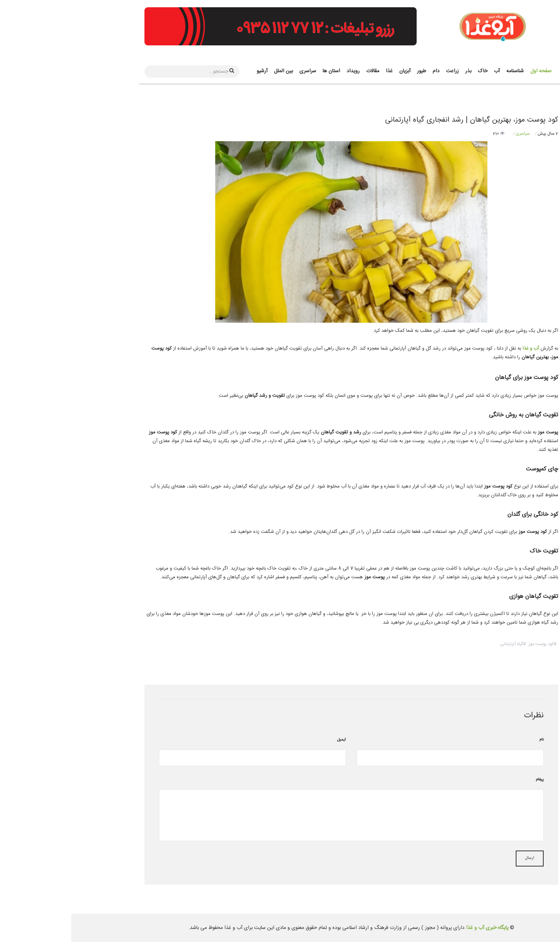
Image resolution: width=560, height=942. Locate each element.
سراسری (237, 71)
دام (365, 71)
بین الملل (212, 71)
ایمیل (270, 740)
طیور (350, 71)
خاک (412, 71)
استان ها (260, 71)
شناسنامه (444, 71)
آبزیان (334, 71)
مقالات (302, 71)
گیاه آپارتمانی (440, 644)
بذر (397, 71)
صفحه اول (470, 71)
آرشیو (191, 71)
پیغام (469, 780)
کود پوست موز (470, 644)
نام (470, 740)
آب (426, 71)
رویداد (282, 71)
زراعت (381, 71)
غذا (318, 71)
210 (428, 134)
